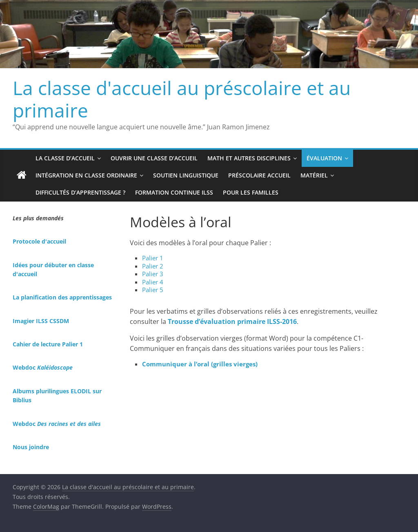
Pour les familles (251, 192)
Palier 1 (153, 258)
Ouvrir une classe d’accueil (154, 158)
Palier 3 (153, 274)
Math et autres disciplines (249, 158)
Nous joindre (31, 447)
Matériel (314, 175)
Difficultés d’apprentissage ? (80, 192)
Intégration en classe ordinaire (86, 175)
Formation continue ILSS (174, 192)
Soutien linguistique (186, 175)
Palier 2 (153, 266)
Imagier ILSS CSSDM (41, 321)
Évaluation (324, 158)
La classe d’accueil (65, 158)
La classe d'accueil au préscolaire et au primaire (182, 99)
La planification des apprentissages (62, 297)
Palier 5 (153, 290)
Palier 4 (153, 282)
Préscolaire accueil (259, 175)
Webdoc (43, 367)
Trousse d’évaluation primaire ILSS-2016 (232, 321)
